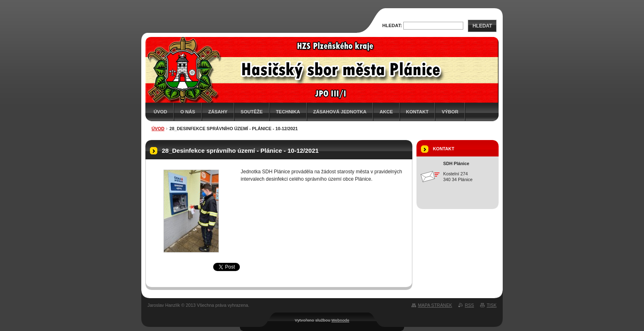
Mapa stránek (435, 305)
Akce (386, 112)
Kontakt (417, 112)
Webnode (340, 320)
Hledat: (392, 25)
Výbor (450, 112)
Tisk (492, 305)
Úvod (160, 112)
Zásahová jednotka (340, 112)
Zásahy (218, 112)
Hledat (482, 26)
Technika (288, 112)
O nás (188, 112)
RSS (469, 305)
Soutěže (252, 112)
